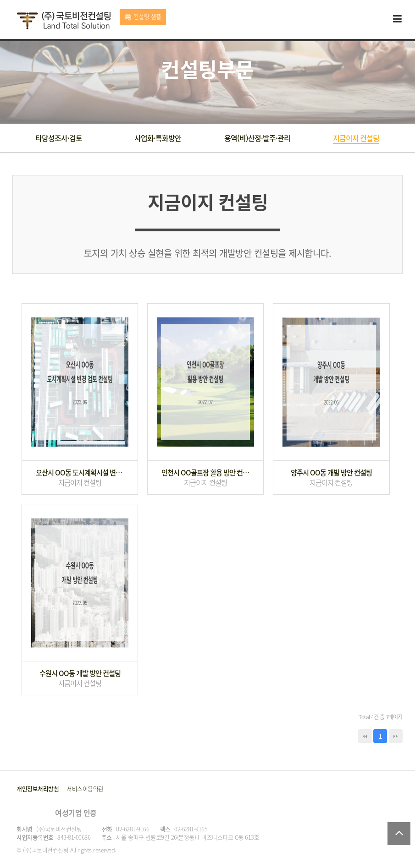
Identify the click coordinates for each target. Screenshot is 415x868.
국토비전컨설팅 (64, 21)
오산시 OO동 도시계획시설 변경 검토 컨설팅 (80, 473)
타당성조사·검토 (59, 138)
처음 (365, 736)
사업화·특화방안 (158, 138)
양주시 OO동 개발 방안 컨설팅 (331, 473)
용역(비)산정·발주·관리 (257, 138)
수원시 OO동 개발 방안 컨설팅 (80, 673)
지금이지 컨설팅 (356, 138)
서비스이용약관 (85, 789)
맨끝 (396, 736)
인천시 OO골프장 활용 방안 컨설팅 (205, 473)
